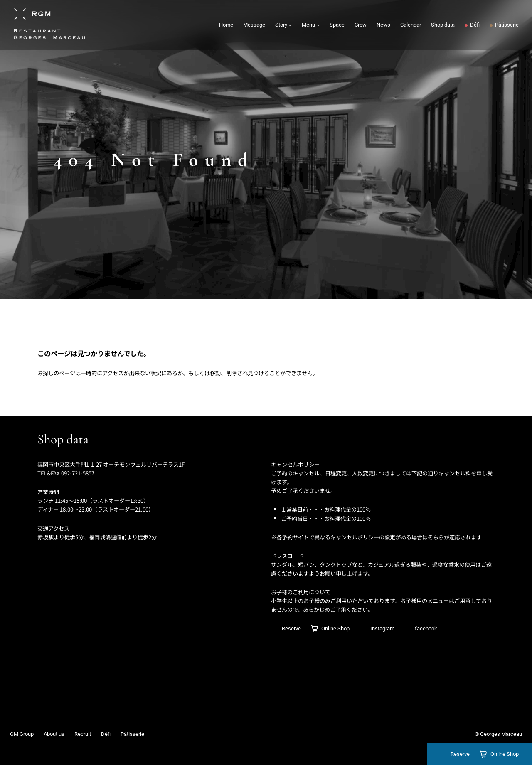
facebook (426, 628)
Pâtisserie (132, 734)
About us (54, 734)
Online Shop (505, 754)
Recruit (83, 734)
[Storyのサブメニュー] (290, 25)
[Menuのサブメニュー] (318, 25)
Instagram (382, 628)
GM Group (22, 734)
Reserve (460, 754)
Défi (106, 734)
